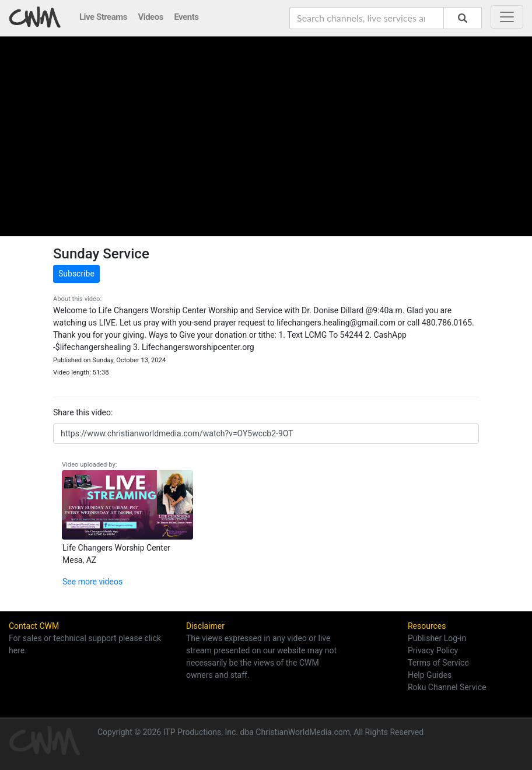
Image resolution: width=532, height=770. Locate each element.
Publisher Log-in (437, 638)
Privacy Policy (433, 650)
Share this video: (83, 412)
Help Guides (430, 675)
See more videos (92, 582)
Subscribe (76, 274)
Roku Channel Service (447, 687)
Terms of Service (438, 663)
